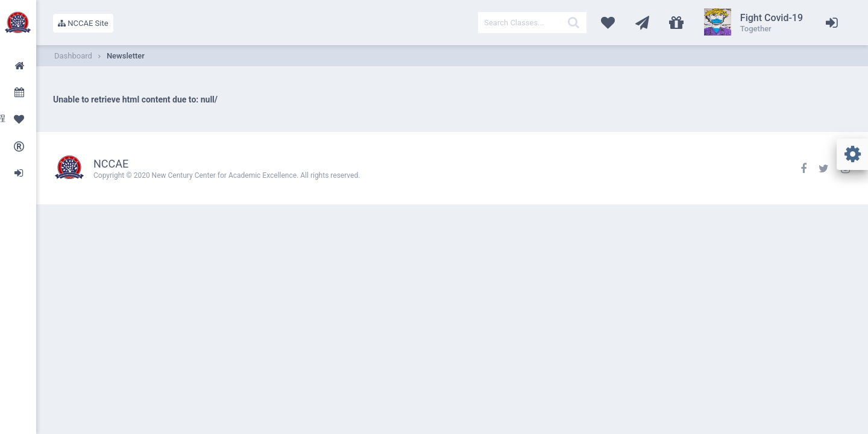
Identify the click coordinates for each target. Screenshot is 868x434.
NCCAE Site (83, 23)
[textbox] (532, 23)
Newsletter (126, 56)
